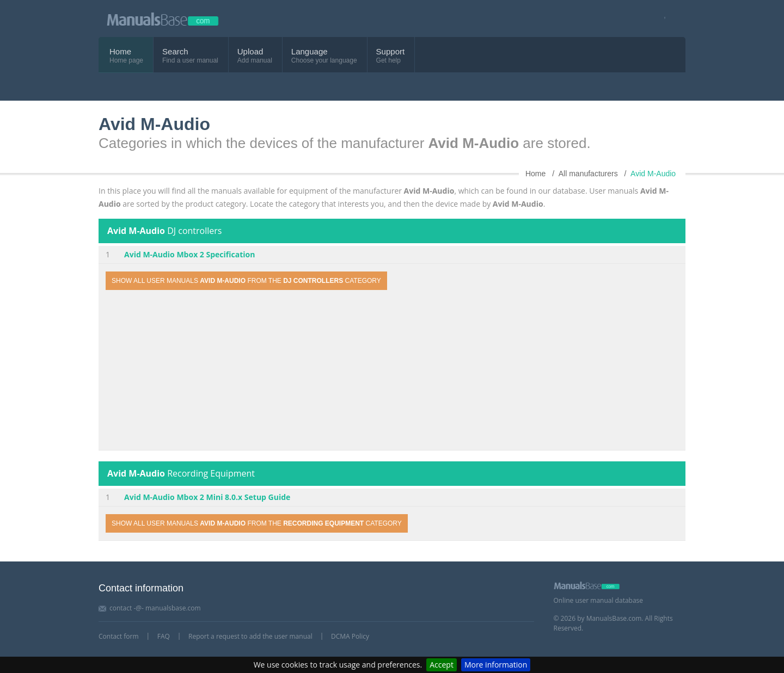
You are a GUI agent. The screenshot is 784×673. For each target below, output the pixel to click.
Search (175, 51)
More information (496, 665)
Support (391, 51)
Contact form (119, 636)
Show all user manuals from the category (246, 281)
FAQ (164, 636)
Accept (442, 665)
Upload (250, 51)
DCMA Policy (350, 636)
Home (120, 51)
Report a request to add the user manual (250, 636)
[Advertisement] (392, 372)
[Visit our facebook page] (661, 19)
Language (310, 51)
